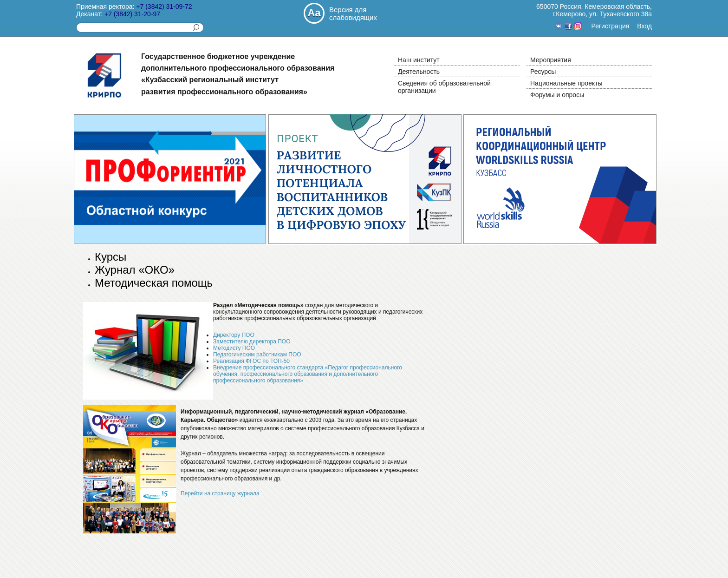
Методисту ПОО (234, 348)
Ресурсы (543, 72)
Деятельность (419, 72)
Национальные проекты (566, 83)
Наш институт (419, 60)
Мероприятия (551, 60)
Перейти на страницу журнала (220, 493)
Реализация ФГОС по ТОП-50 (251, 361)
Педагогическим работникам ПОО (257, 355)
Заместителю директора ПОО (252, 342)
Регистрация (610, 26)
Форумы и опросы (557, 95)
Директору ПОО (234, 335)
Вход (644, 26)
